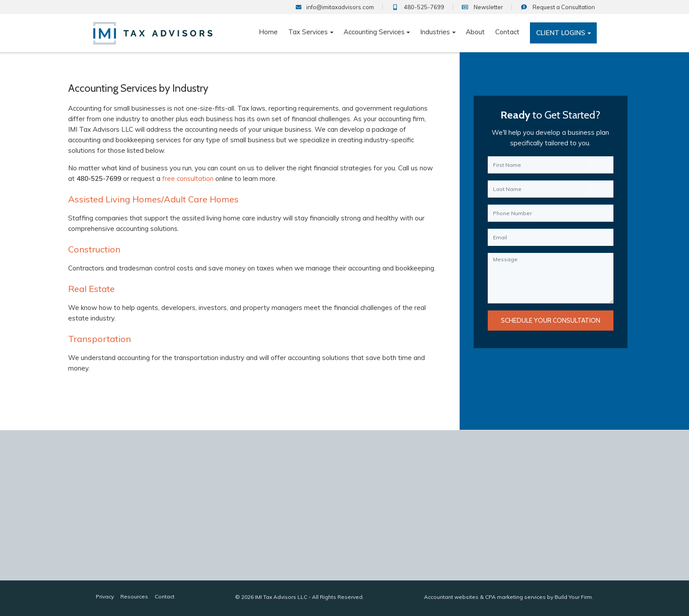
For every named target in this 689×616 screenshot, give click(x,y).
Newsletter (482, 7)
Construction (93, 249)
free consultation (187, 178)
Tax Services (308, 32)
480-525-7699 (418, 7)
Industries (435, 32)
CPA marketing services (515, 597)
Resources (134, 596)
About (475, 32)
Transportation (98, 339)
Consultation (558, 7)
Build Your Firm (573, 597)
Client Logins (561, 33)
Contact (507, 32)
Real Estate (90, 289)
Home (268, 32)
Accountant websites (451, 597)
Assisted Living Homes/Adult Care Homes (152, 199)
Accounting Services (374, 32)
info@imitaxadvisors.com (335, 7)
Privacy (105, 596)
